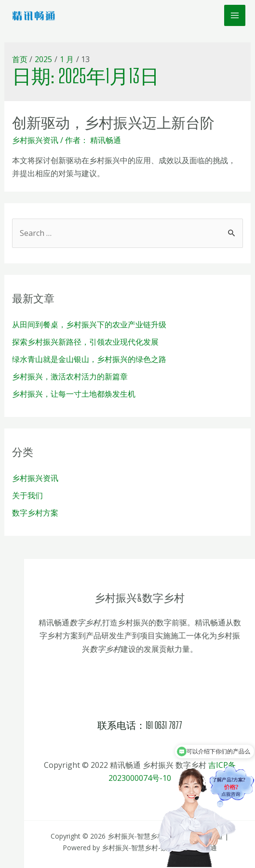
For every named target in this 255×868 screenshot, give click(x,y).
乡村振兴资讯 (35, 140)
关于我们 (27, 495)
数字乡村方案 (35, 513)
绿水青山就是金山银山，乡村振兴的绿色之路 (89, 359)
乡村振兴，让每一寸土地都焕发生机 (74, 394)
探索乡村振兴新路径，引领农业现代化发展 (85, 342)
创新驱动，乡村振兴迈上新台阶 (113, 122)
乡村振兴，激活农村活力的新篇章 (70, 376)
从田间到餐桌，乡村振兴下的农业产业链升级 (89, 324)
